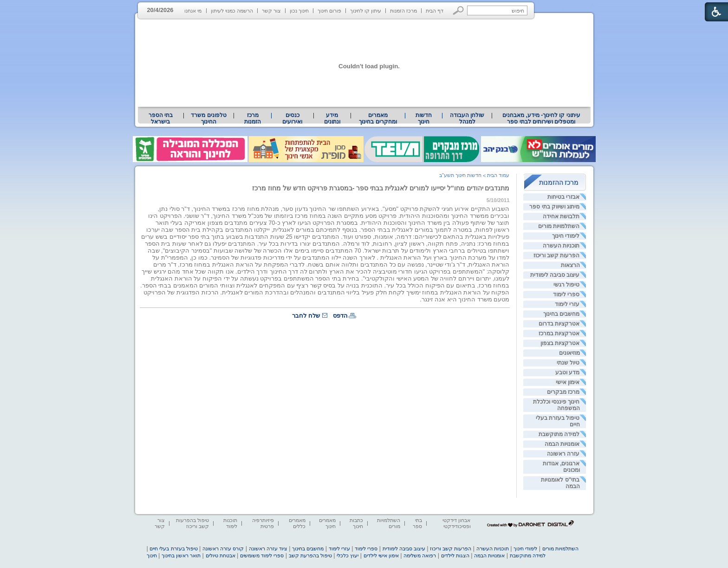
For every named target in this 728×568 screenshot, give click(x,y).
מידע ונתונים (332, 118)
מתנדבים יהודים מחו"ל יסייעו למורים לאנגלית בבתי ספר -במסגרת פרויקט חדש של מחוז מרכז (381, 188)
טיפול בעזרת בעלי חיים (173, 548)
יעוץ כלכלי (348, 555)
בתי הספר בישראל (161, 118)
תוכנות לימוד (230, 523)
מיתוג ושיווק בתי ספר (554, 207)
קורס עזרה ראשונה (223, 548)
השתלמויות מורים (559, 226)
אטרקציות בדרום (559, 324)
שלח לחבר (306, 316)
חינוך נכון (299, 11)
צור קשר (271, 11)
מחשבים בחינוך (561, 314)
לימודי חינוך (566, 236)
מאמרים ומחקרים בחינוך (378, 118)
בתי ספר (417, 523)
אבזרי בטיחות (563, 197)
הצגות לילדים (455, 555)
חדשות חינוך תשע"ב (460, 175)
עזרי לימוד (567, 304)
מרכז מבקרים (563, 392)
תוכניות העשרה (561, 246)
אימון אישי (568, 382)
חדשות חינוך (424, 118)
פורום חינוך (329, 11)
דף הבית (435, 11)
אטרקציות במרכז (559, 333)
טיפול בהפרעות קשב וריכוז (192, 523)
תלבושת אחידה (561, 216)
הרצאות (570, 265)
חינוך (152, 555)
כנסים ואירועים (292, 118)
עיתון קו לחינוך (366, 11)
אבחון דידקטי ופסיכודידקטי (456, 523)
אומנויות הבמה (562, 444)
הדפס (340, 316)
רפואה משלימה (420, 555)
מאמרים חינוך (327, 523)
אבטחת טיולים (221, 555)
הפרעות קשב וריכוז (557, 255)
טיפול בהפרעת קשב (310, 555)
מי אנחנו (193, 11)
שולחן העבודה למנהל (467, 118)
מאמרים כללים (297, 523)
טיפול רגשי (566, 285)
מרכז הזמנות (403, 11)
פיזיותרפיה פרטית (263, 523)
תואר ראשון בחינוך (181, 555)
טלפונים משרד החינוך (208, 118)
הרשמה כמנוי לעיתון (232, 11)
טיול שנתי (568, 363)
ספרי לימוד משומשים (262, 555)
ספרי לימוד (566, 294)
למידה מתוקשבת (559, 434)
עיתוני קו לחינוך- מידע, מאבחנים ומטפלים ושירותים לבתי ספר (541, 118)
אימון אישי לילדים (381, 555)
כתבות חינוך (356, 523)
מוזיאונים (569, 353)
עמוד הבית (498, 175)
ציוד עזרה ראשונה (268, 548)
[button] (458, 10)
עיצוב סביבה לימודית (555, 275)
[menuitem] (541, 118)
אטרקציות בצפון (560, 343)
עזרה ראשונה (563, 454)
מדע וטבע (567, 372)
